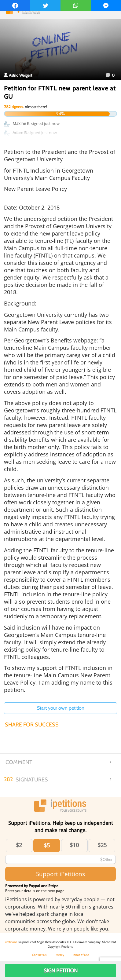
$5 (47, 845)
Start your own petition (61, 708)
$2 (19, 845)
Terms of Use (81, 955)
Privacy (59, 955)
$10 (74, 845)
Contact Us (39, 955)
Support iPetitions (61, 874)
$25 (102, 845)
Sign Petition (61, 971)
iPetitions (11, 942)
